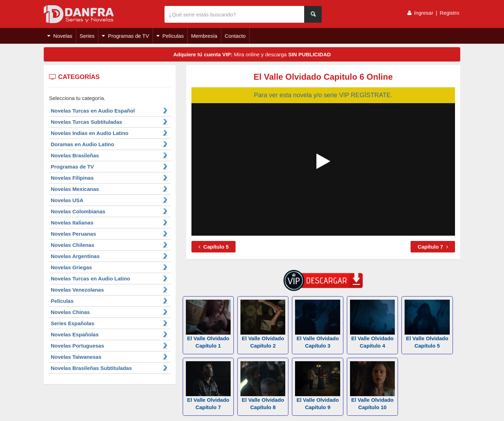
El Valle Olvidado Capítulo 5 (427, 324)
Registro (449, 13)
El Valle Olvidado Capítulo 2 (263, 324)
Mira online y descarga (252, 54)
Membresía (204, 36)
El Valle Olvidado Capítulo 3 (317, 324)
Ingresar (424, 13)
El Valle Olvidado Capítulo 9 (317, 386)
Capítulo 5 (214, 247)
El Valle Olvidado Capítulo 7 (208, 386)
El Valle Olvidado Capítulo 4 (372, 324)
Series (87, 36)
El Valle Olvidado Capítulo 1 (208, 324)
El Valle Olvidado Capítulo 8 (263, 386)
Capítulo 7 (433, 247)
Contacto (235, 36)
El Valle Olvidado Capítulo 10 (372, 386)
